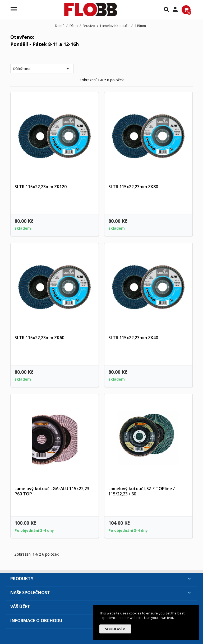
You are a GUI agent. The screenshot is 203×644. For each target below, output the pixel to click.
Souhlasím (115, 629)
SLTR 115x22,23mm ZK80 (133, 187)
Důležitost (42, 69)
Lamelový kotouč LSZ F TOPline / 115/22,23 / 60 (142, 491)
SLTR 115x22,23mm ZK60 (39, 338)
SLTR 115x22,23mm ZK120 (41, 187)
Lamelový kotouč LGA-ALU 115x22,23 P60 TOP (52, 491)
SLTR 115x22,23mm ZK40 (133, 338)
